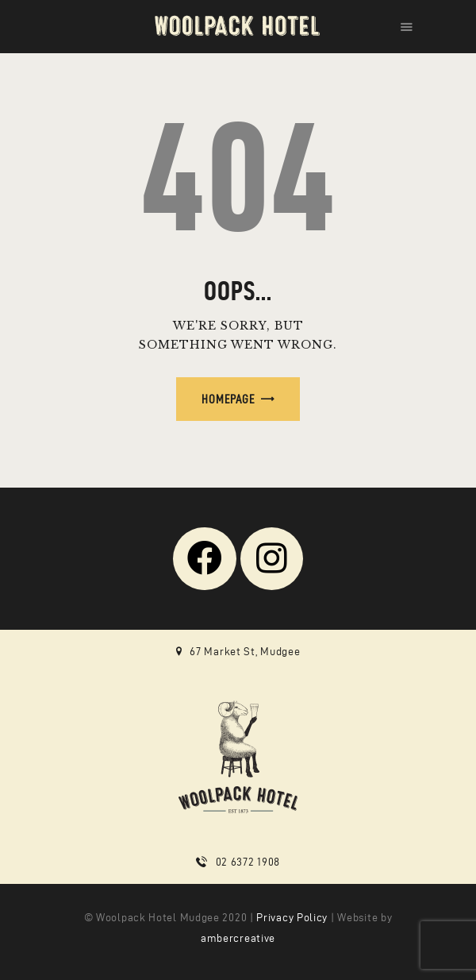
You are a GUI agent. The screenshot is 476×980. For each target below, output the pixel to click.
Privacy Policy (292, 918)
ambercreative (238, 938)
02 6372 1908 (248, 862)
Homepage (228, 399)
